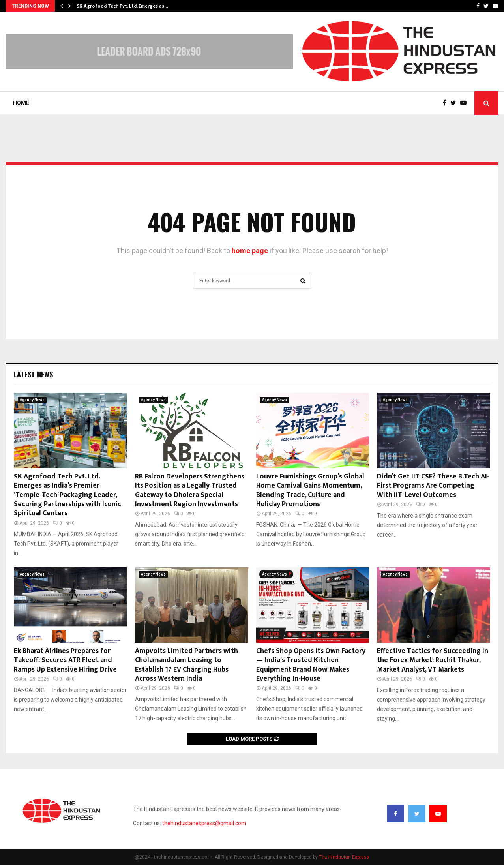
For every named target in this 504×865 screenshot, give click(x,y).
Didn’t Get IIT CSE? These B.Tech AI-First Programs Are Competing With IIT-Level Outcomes (433, 486)
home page (250, 250)
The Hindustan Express (344, 857)
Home (21, 103)
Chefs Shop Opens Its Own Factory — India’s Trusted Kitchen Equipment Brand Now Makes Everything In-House (311, 665)
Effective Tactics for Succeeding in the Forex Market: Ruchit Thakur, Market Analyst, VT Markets (433, 660)
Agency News (32, 400)
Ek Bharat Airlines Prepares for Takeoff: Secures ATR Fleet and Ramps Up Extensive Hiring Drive (65, 660)
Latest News (33, 374)
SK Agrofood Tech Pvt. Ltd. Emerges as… (122, 6)
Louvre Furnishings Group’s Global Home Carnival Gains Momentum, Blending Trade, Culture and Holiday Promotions (310, 490)
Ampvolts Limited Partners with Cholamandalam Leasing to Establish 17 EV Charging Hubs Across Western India (186, 665)
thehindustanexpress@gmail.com (204, 823)
